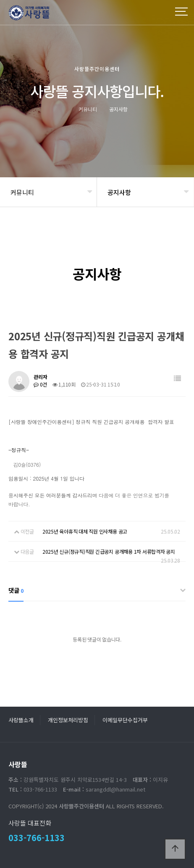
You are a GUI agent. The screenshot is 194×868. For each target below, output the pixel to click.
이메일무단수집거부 (125, 720)
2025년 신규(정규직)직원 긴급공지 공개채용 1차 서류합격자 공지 (109, 551)
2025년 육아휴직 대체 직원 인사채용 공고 (85, 531)
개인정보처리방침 (68, 720)
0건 (40, 384)
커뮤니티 (22, 192)
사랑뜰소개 (21, 720)
